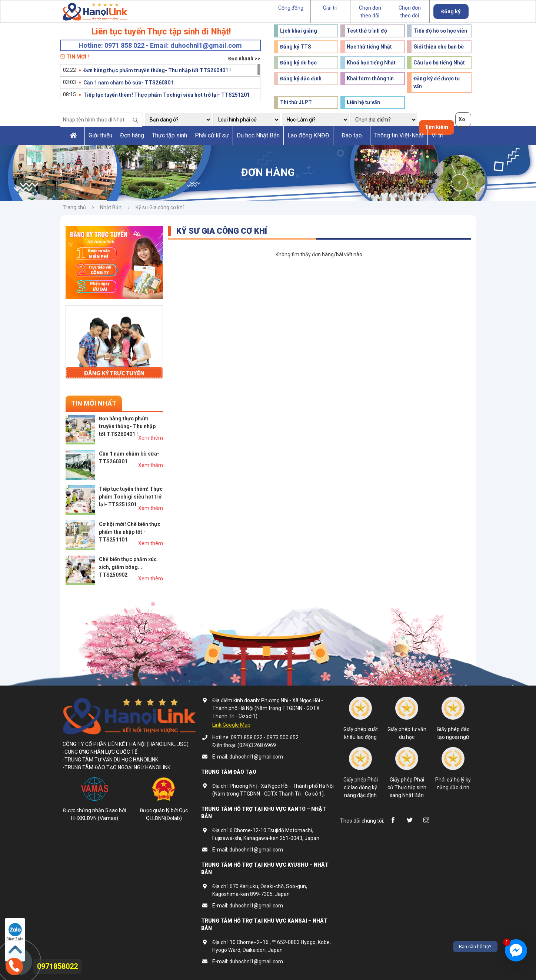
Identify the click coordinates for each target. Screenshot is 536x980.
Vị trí (437, 135)
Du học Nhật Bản (258, 135)
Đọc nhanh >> (244, 59)
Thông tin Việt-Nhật (399, 135)
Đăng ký (451, 11)
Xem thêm (151, 438)
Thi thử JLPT (296, 102)
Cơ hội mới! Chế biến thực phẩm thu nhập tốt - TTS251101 (130, 532)
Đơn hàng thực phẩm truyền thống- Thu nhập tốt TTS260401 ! (157, 70)
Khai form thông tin (370, 79)
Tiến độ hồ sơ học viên (440, 31)
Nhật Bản (111, 207)
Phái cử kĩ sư (212, 135)
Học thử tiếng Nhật (369, 47)
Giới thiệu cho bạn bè (439, 47)
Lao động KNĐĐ (308, 135)
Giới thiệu (100, 135)
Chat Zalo (15, 932)
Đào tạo (352, 135)
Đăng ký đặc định (301, 79)
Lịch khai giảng (299, 31)
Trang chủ (74, 207)
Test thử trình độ (367, 31)
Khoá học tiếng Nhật (371, 63)
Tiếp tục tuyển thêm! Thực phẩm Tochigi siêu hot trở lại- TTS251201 (167, 95)
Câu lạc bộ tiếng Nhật (439, 63)
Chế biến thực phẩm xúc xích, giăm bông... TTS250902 (128, 567)
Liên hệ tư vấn (363, 102)
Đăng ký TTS (296, 47)
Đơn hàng (132, 135)
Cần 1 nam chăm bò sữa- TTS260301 (128, 83)
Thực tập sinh (169, 135)
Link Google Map (231, 725)
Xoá (462, 121)
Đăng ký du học (298, 63)
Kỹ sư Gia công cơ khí (160, 207)
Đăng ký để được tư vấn (437, 82)
